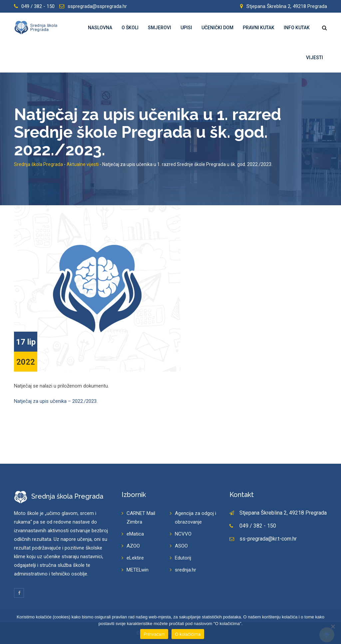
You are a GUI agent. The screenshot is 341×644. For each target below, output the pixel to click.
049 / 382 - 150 (38, 6)
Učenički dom (217, 28)
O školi (130, 28)
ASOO (181, 546)
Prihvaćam (154, 634)
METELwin (138, 570)
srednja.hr (185, 570)
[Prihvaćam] (333, 626)
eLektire (135, 558)
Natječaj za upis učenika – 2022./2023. (56, 401)
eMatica (135, 534)
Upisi (186, 28)
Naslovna (100, 28)
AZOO (133, 546)
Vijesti (315, 58)
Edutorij (183, 558)
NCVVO (183, 534)
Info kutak (297, 28)
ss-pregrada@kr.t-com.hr (268, 539)
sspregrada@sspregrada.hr (97, 6)
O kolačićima (188, 634)
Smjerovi (160, 28)
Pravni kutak (259, 28)
